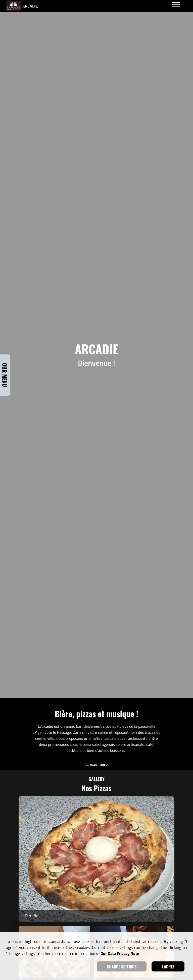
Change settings (122, 967)
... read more (97, 764)
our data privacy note (119, 953)
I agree (168, 967)
